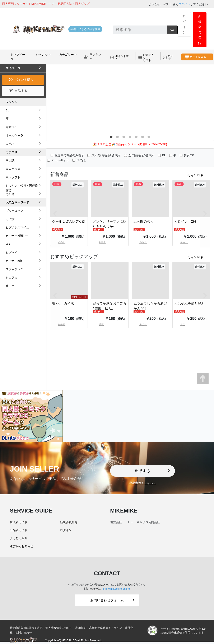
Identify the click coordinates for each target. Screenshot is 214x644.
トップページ (18, 57)
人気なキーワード (17, 202)
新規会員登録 (200, 30)
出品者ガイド (19, 530)
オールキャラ (60, 160)
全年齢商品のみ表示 (141, 155)
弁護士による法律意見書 (85, 29)
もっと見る (195, 175)
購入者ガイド (19, 522)
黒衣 (98, 324)
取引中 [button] (171, 57)
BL (164, 155)
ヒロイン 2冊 (185, 221)
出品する (21, 91)
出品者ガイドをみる (143, 483)
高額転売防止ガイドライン (106, 628)
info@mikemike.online (117, 589)
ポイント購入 (122, 57)
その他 (10, 194)
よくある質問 (19, 538)
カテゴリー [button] (67, 55)
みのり (140, 324)
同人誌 (10, 161)
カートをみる (198, 57)
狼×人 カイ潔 (63, 303)
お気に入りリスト (148, 58)
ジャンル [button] (42, 55)
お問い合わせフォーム (112, 600)
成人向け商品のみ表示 (106, 155)
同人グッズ (13, 169)
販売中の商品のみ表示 (69, 155)
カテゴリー (13, 152)
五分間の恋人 (144, 221)
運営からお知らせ (22, 546)
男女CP (189, 155)
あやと (99, 242)
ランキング (95, 57)
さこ (180, 324)
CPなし (82, 160)
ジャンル (11, 102)
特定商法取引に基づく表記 (26, 628)
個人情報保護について (59, 628)
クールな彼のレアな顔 (69, 221)
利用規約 (81, 628)
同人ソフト (13, 177)
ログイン (184, 4)
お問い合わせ (24, 633)
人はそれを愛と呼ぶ (189, 303)
